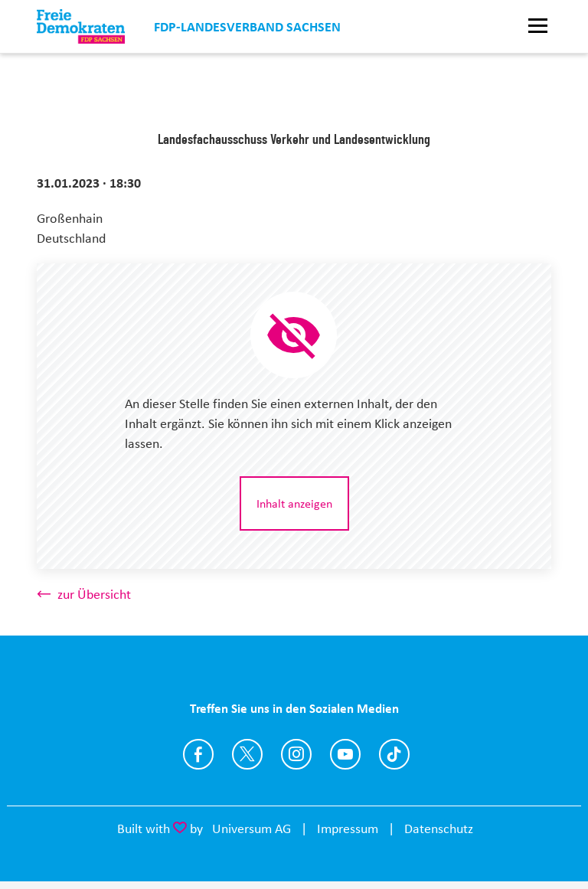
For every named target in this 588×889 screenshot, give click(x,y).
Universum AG (252, 829)
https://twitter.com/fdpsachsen (247, 754)
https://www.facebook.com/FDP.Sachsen (198, 754)
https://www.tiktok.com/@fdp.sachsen (394, 754)
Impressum (348, 829)
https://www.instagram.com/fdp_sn (296, 754)
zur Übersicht (94, 594)
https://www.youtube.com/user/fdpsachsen (345, 754)
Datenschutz (439, 829)
